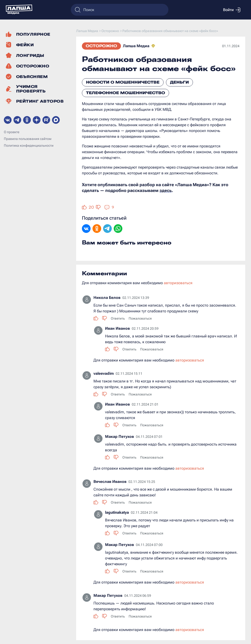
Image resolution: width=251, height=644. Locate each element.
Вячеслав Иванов (110, 482)
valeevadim (104, 373)
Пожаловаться (140, 318)
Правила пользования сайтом (28, 139)
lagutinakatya (117, 512)
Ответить (118, 318)
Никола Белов (107, 298)
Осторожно (101, 46)
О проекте (12, 132)
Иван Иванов (117, 328)
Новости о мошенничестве (123, 82)
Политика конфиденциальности (29, 145)
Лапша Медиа (136, 46)
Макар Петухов (119, 437)
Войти (232, 10)
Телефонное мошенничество (125, 93)
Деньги (179, 82)
